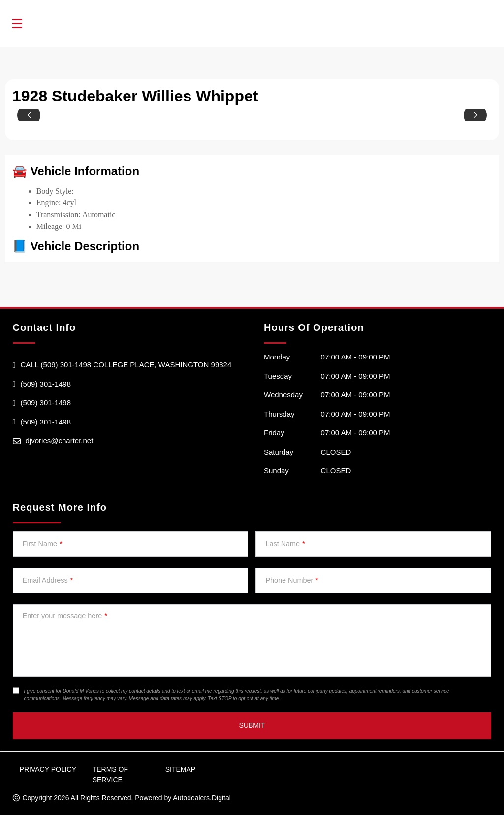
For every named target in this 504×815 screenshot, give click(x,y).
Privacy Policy (48, 769)
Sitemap (180, 769)
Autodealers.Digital (202, 798)
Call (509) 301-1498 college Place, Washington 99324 (126, 365)
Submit (252, 725)
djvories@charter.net (60, 440)
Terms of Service (110, 774)
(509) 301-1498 (46, 384)
